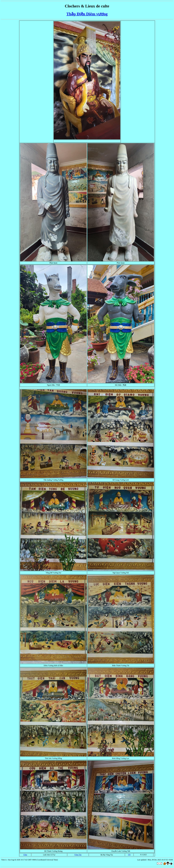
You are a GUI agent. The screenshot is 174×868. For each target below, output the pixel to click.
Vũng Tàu (78, 855)
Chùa (25, 855)
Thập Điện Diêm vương (87, 14)
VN (129, 855)
